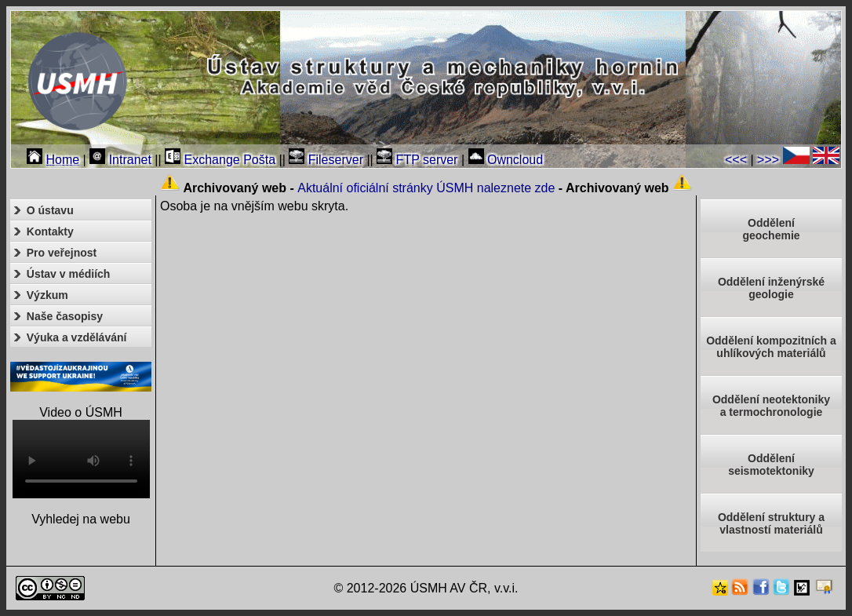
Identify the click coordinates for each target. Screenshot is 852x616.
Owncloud (506, 160)
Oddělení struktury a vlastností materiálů (771, 523)
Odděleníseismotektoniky (771, 465)
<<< (736, 160)
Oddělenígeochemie (771, 229)
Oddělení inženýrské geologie (771, 288)
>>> (768, 160)
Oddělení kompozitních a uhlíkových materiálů (771, 347)
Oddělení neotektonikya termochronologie (771, 406)
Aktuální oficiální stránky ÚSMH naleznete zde (426, 188)
